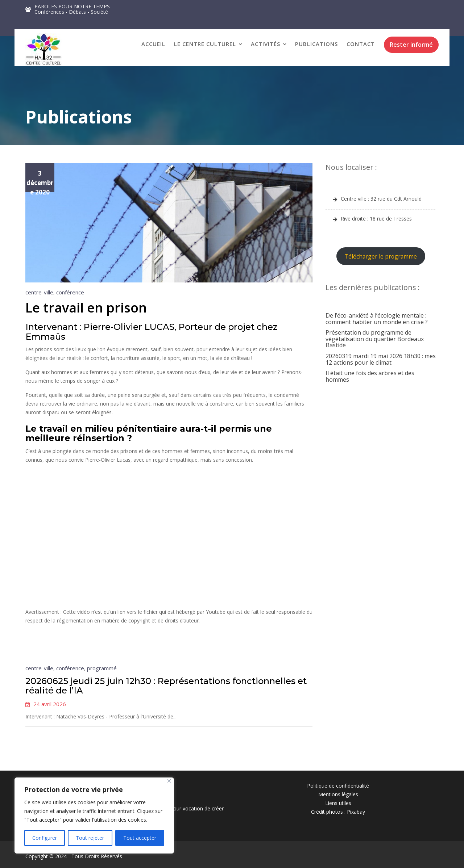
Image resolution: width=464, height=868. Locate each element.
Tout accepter (140, 838)
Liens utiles (338, 803)
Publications (316, 44)
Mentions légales (338, 794)
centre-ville (39, 292)
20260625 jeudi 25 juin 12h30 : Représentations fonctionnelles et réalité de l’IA (166, 686)
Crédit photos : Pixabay (338, 812)
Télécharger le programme (381, 256)
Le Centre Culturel (205, 44)
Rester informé (411, 45)
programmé (103, 668)
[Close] (169, 781)
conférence (70, 292)
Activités (266, 44)
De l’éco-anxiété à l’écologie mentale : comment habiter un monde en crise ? (377, 319)
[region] (94, 815)
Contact (361, 44)
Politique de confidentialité (338, 786)
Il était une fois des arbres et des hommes (370, 376)
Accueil (153, 44)
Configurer (45, 838)
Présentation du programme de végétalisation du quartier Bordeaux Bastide (375, 339)
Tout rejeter (90, 838)
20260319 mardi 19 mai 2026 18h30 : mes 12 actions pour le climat (381, 359)
